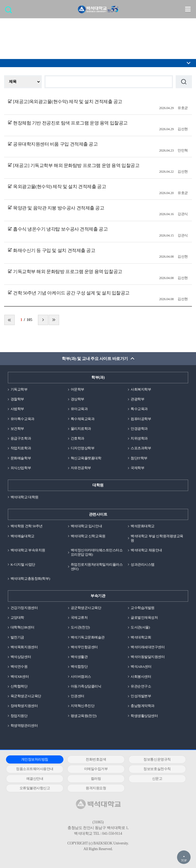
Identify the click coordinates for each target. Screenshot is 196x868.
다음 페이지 (43, 320)
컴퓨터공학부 (141, 419)
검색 (10, 12)
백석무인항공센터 (84, 647)
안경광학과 (139, 429)
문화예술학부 (21, 458)
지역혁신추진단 (83, 706)
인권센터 (78, 696)
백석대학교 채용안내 (146, 550)
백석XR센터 (20, 677)
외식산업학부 (21, 468)
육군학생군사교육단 (26, 696)
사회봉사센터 (141, 677)
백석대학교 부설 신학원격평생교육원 (157, 538)
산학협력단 (19, 686)
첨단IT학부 (139, 458)
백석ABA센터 (141, 666)
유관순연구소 (141, 686)
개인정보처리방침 (35, 759)
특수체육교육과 (83, 419)
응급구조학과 (21, 438)
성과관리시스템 (143, 564)
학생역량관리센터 (24, 725)
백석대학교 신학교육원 (88, 536)
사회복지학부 (141, 389)
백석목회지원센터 (24, 647)
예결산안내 (35, 779)
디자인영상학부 (83, 448)
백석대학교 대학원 (25, 497)
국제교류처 (79, 618)
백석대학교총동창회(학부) (30, 579)
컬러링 (96, 779)
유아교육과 (79, 409)
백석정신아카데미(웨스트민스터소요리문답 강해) (97, 552)
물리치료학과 (81, 429)
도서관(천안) (80, 627)
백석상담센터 (21, 657)
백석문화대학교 (143, 526)
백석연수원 (19, 666)
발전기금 (17, 637)
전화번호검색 (96, 759)
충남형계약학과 (143, 706)
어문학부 (78, 389)
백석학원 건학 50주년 (27, 526)
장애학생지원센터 (24, 706)
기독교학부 (19, 389)
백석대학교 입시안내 (86, 526)
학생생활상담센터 (144, 716)
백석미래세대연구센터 (148, 647)
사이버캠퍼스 (81, 677)
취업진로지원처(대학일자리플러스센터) (97, 567)
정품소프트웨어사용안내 (35, 769)
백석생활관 (79, 657)
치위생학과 (139, 438)
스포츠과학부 (141, 448)
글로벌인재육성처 (144, 618)
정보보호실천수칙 (157, 769)
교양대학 (17, 618)
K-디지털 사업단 (23, 564)
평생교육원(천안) (84, 716)
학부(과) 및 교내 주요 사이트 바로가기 (95, 359)
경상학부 (78, 399)
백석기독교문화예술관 (88, 637)
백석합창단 (79, 666)
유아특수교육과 (23, 419)
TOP (184, 860)
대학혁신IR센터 (22, 627)
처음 (9, 320)
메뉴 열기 (188, 9)
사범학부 (17, 409)
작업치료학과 (21, 448)
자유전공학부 (81, 468)
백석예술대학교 (23, 536)
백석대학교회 (141, 637)
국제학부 (137, 468)
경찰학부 (17, 399)
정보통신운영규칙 (157, 759)
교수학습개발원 (143, 608)
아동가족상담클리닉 (86, 686)
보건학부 (17, 429)
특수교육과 (139, 409)
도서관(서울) (140, 627)
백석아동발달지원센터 (148, 657)
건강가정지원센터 (24, 608)
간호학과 (78, 438)
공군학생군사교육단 (86, 608)
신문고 (157, 779)
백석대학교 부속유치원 (28, 550)
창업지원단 (19, 716)
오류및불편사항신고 (35, 788)
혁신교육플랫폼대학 (86, 458)
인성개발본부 (141, 696)
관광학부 (137, 399)
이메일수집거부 (96, 769)
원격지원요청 (96, 788)
